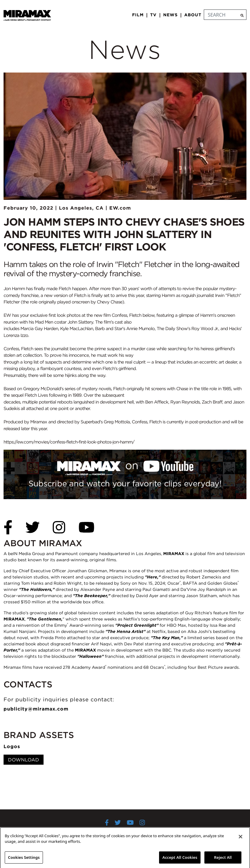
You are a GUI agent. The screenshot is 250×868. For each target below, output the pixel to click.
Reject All (223, 860)
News (170, 15)
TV (153, 15)
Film (138, 15)
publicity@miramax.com (36, 709)
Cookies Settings (24, 860)
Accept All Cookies (180, 860)
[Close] (241, 840)
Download (24, 760)
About (193, 15)
